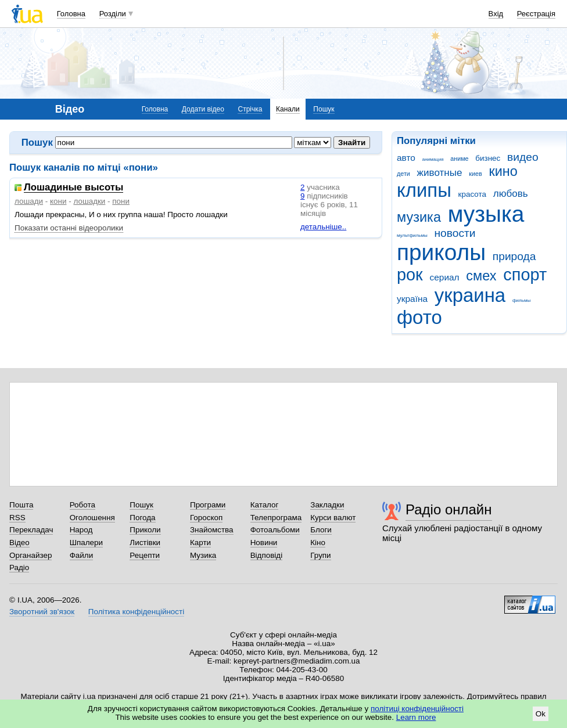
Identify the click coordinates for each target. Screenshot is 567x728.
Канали (288, 109)
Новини (264, 543)
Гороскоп (206, 518)
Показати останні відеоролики (69, 228)
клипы (424, 190)
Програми (208, 505)
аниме (459, 158)
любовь (511, 194)
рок (410, 275)
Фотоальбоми (275, 530)
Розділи (113, 14)
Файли (82, 555)
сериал (445, 277)
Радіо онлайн (449, 509)
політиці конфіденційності (417, 709)
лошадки (89, 201)
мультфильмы (412, 235)
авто (406, 158)
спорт (525, 275)
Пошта (21, 505)
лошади (29, 201)
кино (503, 171)
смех (481, 276)
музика (419, 217)
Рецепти (145, 555)
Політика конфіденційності (136, 612)
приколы (441, 252)
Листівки (145, 543)
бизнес (488, 158)
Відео (19, 543)
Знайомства (212, 530)
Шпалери (86, 543)
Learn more (416, 717)
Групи (320, 555)
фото (419, 317)
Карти (200, 543)
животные (440, 173)
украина (470, 295)
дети (403, 174)
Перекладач (31, 530)
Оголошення (92, 518)
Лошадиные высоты (73, 188)
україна (412, 299)
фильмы (521, 300)
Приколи (145, 530)
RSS (17, 518)
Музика (203, 555)
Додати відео (203, 109)
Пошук (324, 109)
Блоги (321, 530)
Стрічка (250, 109)
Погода (142, 518)
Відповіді (267, 555)
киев (475, 174)
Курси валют (333, 518)
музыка (486, 214)
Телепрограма (276, 518)
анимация (433, 159)
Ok (541, 714)
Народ (81, 530)
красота (472, 194)
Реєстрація (536, 14)
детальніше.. (323, 227)
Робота (82, 505)
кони (58, 201)
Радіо (19, 567)
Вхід (496, 14)
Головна (71, 14)
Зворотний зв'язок (42, 612)
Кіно (318, 543)
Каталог (265, 505)
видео (523, 157)
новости (455, 233)
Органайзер (30, 555)
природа (514, 256)
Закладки (327, 505)
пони (121, 201)
